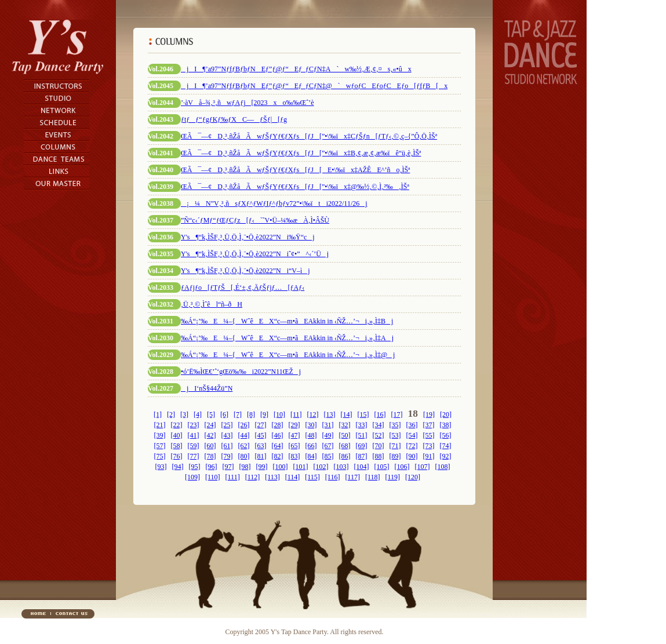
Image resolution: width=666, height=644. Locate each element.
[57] (160, 446)
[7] (238, 414)
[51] (362, 435)
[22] (177, 425)
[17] (397, 414)
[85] (328, 456)
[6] (224, 414)
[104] (362, 467)
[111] (233, 477)
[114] (293, 477)
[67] (328, 446)
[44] (244, 435)
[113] (272, 477)
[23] (194, 425)
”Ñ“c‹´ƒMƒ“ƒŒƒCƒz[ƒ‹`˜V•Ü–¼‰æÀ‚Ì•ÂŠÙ (255, 220)
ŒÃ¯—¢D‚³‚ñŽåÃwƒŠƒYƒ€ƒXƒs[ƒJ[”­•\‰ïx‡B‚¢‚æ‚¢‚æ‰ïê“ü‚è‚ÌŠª (301, 153)
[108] (443, 467)
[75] (160, 456)
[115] (312, 477)
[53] (395, 435)
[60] (210, 446)
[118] (373, 477)
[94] (178, 467)
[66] (311, 446)
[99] (262, 467)
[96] (212, 467)
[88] (379, 456)
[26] (244, 425)
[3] (184, 414)
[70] (379, 446)
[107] (423, 467)
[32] (345, 425)
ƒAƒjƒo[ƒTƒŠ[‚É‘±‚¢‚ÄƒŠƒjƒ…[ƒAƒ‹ (243, 288)
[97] (228, 467)
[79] (227, 456)
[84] (311, 456)
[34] (379, 425)
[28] (278, 425)
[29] (294, 425)
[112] (253, 477)
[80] (244, 456)
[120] (413, 477)
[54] (412, 435)
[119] (392, 477)
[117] (352, 477)
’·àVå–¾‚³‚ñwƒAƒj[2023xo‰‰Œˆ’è (248, 103)
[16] (380, 414)
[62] (244, 446)
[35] (395, 425)
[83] (294, 456)
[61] (227, 446)
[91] (429, 456)
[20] (446, 414)
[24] (210, 425)
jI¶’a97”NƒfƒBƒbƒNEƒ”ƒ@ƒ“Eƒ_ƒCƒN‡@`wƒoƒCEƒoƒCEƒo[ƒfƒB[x (314, 86)
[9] (264, 414)
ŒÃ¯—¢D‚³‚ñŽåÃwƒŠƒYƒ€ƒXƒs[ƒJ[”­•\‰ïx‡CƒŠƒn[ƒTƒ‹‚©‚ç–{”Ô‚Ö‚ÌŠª (309, 136)
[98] (245, 467)
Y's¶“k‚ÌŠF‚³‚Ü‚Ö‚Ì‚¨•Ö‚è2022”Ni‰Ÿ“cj (248, 237)
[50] (345, 435)
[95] (195, 467)
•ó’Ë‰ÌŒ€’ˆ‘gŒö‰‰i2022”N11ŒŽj (241, 372)
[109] (192, 477)
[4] (198, 414)
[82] (278, 456)
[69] (362, 446)
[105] (382, 467)
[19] (429, 414)
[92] (446, 456)
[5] (211, 414)
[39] (160, 435)
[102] (321, 467)
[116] (333, 477)
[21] (160, 425)
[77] (194, 456)
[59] (194, 446)
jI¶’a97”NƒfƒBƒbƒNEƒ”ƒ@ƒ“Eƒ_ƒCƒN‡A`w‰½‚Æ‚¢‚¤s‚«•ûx (296, 69)
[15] (363, 414)
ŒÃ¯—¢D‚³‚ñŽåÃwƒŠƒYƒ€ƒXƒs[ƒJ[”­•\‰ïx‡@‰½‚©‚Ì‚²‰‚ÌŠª (295, 187)
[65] (294, 446)
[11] (296, 414)
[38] (446, 425)
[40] (177, 435)
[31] (328, 425)
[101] (301, 467)
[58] (177, 446)
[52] (379, 435)
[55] (429, 435)
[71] (395, 446)
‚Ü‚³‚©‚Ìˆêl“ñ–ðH (212, 304)
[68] (345, 446)
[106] (402, 467)
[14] (347, 414)
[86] (345, 456)
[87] (362, 456)
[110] (213, 477)
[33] (362, 425)
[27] (261, 425)
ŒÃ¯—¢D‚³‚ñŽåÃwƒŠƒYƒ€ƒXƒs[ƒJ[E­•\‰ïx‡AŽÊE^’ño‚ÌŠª (295, 170)
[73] (429, 446)
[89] (395, 456)
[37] (429, 425)
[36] (412, 425)
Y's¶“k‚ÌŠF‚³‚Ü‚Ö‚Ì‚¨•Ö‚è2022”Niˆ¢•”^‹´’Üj (255, 254)
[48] (311, 435)
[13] (330, 414)
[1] (158, 414)
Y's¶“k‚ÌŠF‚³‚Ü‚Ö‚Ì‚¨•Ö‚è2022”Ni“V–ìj (245, 271)
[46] (278, 435)
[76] (177, 456)
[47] (294, 435)
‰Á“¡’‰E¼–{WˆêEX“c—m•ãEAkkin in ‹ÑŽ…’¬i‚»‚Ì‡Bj (287, 321)
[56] (446, 435)
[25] (227, 425)
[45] (261, 435)
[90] (412, 456)
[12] (313, 414)
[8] (251, 414)
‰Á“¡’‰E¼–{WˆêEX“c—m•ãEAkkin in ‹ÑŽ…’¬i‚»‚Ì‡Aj (287, 338)
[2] (171, 414)
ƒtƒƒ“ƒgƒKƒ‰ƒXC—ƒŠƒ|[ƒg (234, 119)
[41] (194, 435)
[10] (279, 414)
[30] (311, 425)
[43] (227, 435)
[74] (446, 446)
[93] (161, 467)
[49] (328, 435)
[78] (210, 456)
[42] (210, 435)
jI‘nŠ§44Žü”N (207, 388)
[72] (412, 446)
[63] (261, 446)
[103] (341, 467)
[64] (278, 446)
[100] (281, 467)
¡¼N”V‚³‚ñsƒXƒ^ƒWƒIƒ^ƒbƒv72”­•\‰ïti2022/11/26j (274, 203)
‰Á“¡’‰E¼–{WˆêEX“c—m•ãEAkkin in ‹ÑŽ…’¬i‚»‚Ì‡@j (288, 355)
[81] (261, 456)
